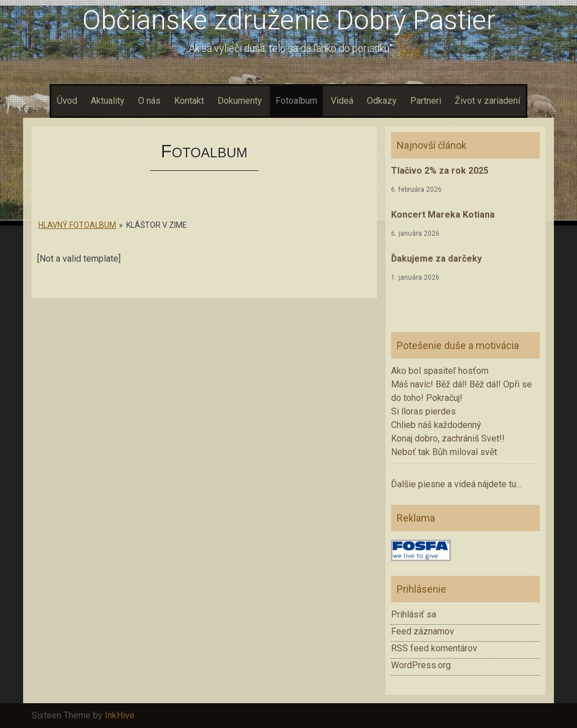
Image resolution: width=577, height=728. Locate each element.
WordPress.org (421, 665)
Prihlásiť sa (414, 614)
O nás (149, 101)
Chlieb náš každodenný (436, 425)
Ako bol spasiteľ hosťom (440, 371)
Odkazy (382, 101)
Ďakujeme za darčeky (436, 259)
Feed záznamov (423, 631)
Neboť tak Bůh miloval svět (444, 452)
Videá (342, 101)
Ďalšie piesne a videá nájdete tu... (456, 484)
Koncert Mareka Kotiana (443, 215)
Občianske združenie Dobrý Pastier (289, 20)
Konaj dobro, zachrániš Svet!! (448, 438)
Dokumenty (240, 101)
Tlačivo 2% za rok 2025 (440, 171)
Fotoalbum (296, 101)
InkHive (120, 715)
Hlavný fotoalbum (77, 225)
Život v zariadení (487, 101)
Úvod (67, 101)
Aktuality (108, 101)
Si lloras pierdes (423, 411)
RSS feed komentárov (434, 648)
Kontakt (189, 101)
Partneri (426, 101)
